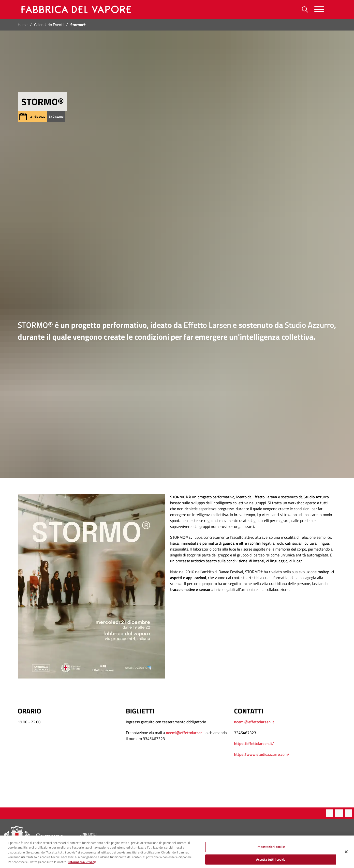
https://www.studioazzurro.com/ (262, 754)
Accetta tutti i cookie (271, 863)
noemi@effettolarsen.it (254, 722)
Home (23, 25)
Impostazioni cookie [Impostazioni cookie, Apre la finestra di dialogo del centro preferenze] (271, 850)
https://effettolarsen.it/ (254, 743)
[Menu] (319, 9)
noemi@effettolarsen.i (185, 733)
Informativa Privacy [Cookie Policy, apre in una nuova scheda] (82, 865)
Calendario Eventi (49, 25)
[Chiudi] (346, 855)
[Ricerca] (305, 9)
